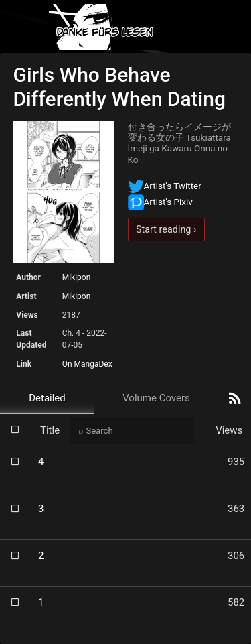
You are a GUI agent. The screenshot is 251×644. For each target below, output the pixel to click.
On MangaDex (87, 364)
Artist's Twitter (165, 186)
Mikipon (77, 277)
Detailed (47, 398)
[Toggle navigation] (230, 27)
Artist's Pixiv (160, 202)
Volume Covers (156, 398)
